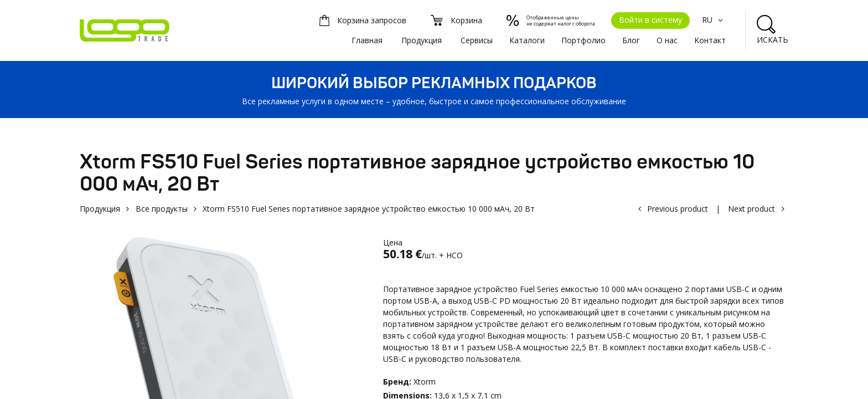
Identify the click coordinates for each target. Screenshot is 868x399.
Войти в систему (650, 20)
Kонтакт (710, 40)
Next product (751, 209)
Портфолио (583, 40)
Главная (367, 40)
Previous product (678, 209)
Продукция (422, 40)
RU (714, 20)
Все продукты (162, 209)
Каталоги (527, 40)
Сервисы (477, 40)
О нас (667, 40)
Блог (631, 40)
